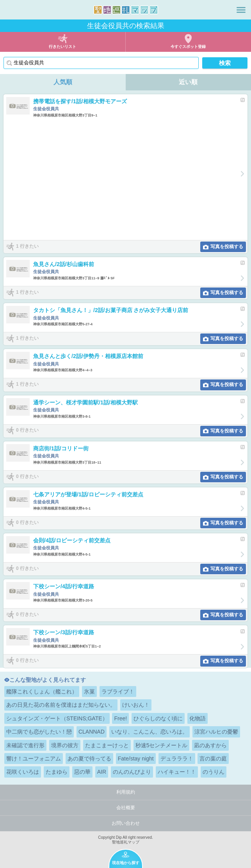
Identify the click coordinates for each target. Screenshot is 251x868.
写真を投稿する (227, 247)
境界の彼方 (65, 745)
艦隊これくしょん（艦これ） (42, 692)
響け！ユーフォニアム (34, 759)
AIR (102, 772)
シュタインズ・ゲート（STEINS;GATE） (57, 718)
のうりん (214, 772)
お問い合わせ (126, 823)
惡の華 (82, 772)
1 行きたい (27, 246)
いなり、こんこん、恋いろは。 (150, 732)
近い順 (188, 82)
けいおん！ (136, 705)
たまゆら (57, 772)
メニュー (241, 10)
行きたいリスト (62, 47)
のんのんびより (132, 772)
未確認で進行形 (25, 745)
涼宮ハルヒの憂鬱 (216, 732)
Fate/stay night (136, 759)
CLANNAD (92, 732)
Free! (120, 718)
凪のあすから (210, 745)
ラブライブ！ (118, 692)
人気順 (63, 82)
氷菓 (89, 692)
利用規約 (126, 792)
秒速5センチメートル (162, 745)
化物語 (198, 718)
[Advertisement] (121, 179)
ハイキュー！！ (177, 772)
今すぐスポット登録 (188, 47)
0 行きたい (27, 430)
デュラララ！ (177, 759)
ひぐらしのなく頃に (158, 718)
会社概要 (126, 808)
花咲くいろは (23, 772)
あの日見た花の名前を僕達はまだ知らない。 (61, 705)
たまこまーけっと (107, 745)
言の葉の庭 (213, 759)
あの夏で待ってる (89, 759)
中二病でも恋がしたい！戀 (39, 732)
